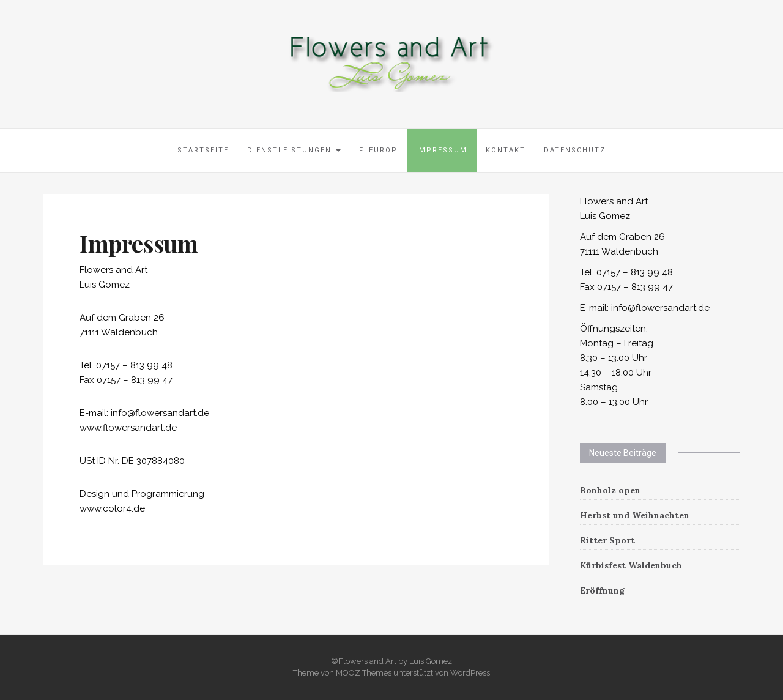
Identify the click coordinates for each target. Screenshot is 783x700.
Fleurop (378, 150)
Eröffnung (602, 590)
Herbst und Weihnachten (635, 515)
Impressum (442, 150)
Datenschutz (575, 150)
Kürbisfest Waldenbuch (631, 565)
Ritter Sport (607, 540)
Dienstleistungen (294, 150)
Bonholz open (610, 490)
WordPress (470, 673)
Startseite (203, 150)
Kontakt (506, 150)
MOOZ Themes (364, 673)
